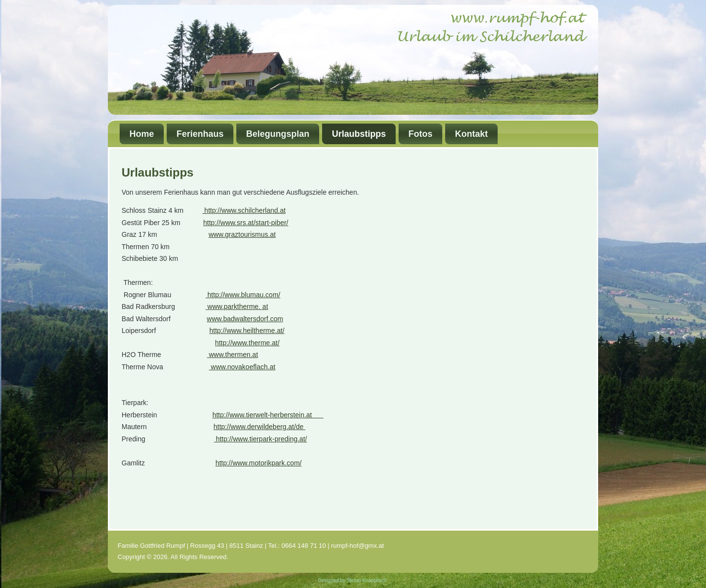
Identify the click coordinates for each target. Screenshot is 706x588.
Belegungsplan (278, 134)
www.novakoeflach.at (242, 367)
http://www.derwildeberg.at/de (260, 427)
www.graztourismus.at (242, 234)
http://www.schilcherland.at (244, 210)
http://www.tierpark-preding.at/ (260, 439)
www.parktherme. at (237, 307)
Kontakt (471, 134)
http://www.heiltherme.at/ (247, 331)
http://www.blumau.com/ (243, 295)
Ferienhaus (200, 134)
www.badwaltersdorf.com (245, 319)
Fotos (420, 134)
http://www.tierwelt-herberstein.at (268, 415)
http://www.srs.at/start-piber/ (246, 223)
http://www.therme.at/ (248, 343)
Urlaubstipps (359, 134)
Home (142, 134)
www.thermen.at (232, 355)
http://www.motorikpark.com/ (258, 463)
